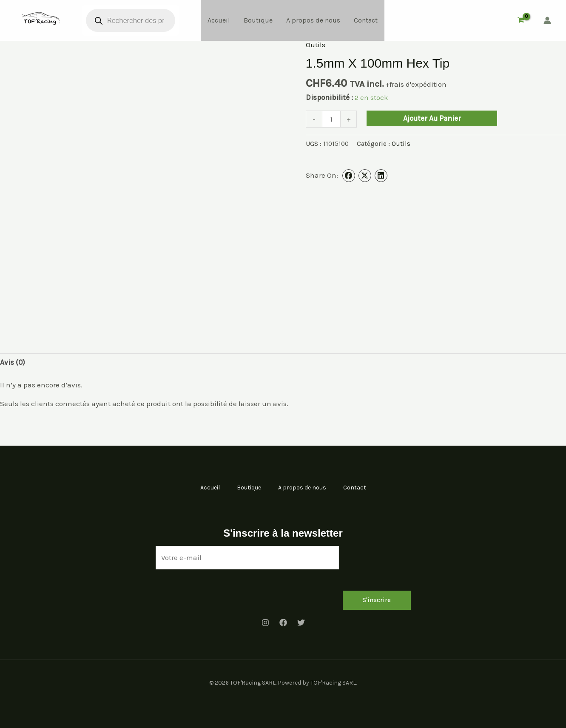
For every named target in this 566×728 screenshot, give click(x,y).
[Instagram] (265, 623)
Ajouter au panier (432, 118)
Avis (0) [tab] (13, 362)
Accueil (219, 20)
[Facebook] (283, 623)
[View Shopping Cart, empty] (521, 21)
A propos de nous (313, 20)
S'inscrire (377, 600)
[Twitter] (301, 623)
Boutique (258, 20)
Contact (366, 20)
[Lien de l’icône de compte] (547, 20)
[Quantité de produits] (331, 119)
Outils (316, 45)
